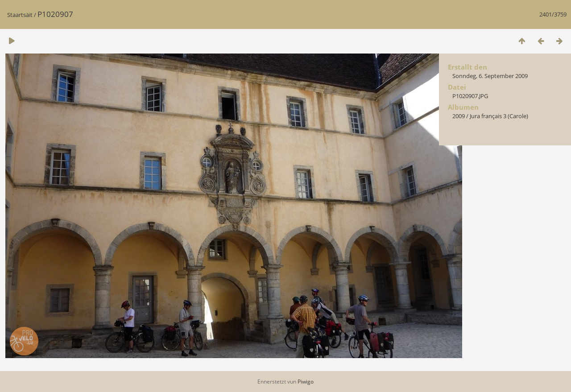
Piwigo (306, 382)
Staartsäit (20, 15)
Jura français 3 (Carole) (499, 116)
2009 (459, 116)
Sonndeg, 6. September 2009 (490, 76)
